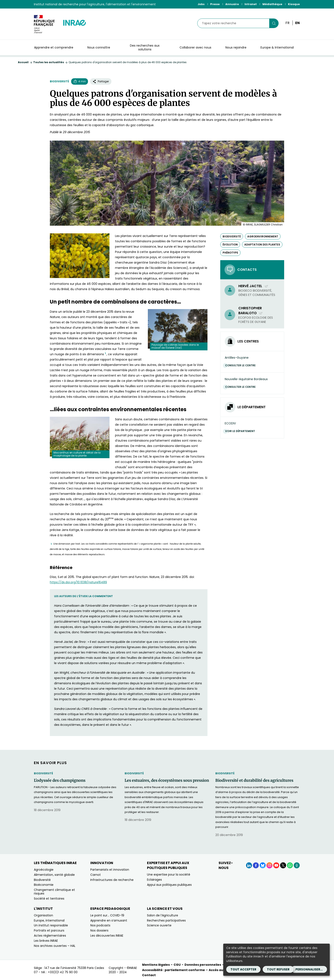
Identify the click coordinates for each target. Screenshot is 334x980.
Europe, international (49, 920)
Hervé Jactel (253, 286)
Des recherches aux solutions (145, 47)
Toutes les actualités (49, 62)
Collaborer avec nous (195, 47)
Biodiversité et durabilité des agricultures (254, 780)
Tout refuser (278, 969)
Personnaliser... (309, 969)
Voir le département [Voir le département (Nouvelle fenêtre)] (241, 431)
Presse (215, 4)
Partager (101, 81)
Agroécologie (44, 870)
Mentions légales (156, 965)
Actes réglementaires (50, 936)
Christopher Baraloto (251, 311)
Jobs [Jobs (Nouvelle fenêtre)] (201, 4)
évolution (230, 245)
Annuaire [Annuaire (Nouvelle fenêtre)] (232, 4)
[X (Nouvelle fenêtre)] (283, 865)
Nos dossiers (99, 930)
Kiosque (294, 4)
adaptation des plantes (262, 245)
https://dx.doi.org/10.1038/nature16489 (78, 582)
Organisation (43, 915)
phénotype (230, 253)
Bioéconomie (44, 885)
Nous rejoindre (236, 47)
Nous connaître (99, 47)
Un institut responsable (51, 925)
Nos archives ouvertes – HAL (55, 946)
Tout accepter (243, 969)
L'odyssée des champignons (60, 780)
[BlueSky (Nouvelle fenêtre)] (263, 865)
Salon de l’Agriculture (163, 915)
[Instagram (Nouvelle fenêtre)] (269, 865)
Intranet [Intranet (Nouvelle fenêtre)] (251, 4)
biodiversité (232, 236)
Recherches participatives (166, 920)
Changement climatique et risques (54, 892)
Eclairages (154, 880)
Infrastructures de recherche (112, 880)
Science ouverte (159, 925)
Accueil (23, 62)
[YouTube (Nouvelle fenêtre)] (276, 865)
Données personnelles (203, 965)
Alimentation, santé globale (54, 875)
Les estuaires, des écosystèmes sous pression (167, 780)
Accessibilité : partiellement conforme (173, 970)
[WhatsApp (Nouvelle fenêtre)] (290, 865)
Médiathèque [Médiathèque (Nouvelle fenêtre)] (272, 4)
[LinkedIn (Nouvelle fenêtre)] (249, 865)
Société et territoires (49, 899)
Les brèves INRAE (46, 941)
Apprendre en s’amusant (109, 920)
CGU (177, 965)
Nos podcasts (100, 925)
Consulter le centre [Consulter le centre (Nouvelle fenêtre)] (241, 365)
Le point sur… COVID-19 (107, 915)
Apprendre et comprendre (54, 47)
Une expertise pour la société (169, 874)
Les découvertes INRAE (107, 936)
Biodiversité (59, 81)
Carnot (96, 875)
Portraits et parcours (49, 930)
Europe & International (277, 47)
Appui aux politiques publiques (169, 885)
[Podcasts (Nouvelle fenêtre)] (297, 865)
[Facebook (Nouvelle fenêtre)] (256, 865)
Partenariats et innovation (110, 870)
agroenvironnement (263, 236)
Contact (149, 975)
